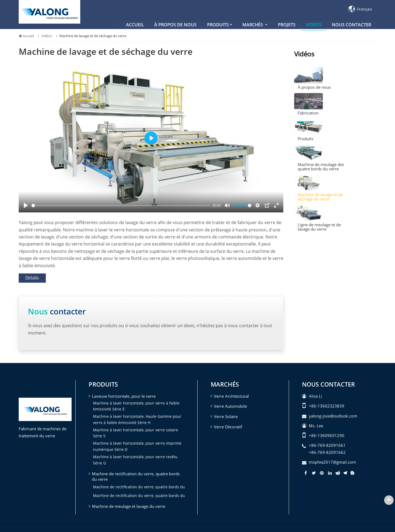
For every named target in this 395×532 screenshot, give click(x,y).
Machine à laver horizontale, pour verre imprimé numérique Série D (137, 446)
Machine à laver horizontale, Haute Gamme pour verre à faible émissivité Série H (137, 419)
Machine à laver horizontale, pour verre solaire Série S (136, 433)
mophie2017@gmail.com (332, 462)
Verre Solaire (226, 416)
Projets (287, 25)
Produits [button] (218, 25)
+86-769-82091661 (327, 445)
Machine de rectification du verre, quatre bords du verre (136, 476)
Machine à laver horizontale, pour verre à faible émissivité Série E (136, 406)
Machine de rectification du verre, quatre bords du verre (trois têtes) (139, 487)
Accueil (135, 25)
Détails (32, 278)
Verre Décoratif (228, 427)
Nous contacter (351, 25)
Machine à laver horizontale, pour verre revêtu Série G (135, 460)
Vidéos (314, 25)
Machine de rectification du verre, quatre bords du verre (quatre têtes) (139, 496)
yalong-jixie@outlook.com (333, 416)
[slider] (121, 206)
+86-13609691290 (327, 435)
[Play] (26, 205)
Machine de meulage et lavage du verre (129, 506)
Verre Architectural (231, 396)
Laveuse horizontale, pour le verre (124, 396)
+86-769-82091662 (327, 452)
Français (360, 9)
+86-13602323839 (327, 406)
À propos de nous (175, 25)
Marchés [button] (253, 25)
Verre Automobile (230, 406)
